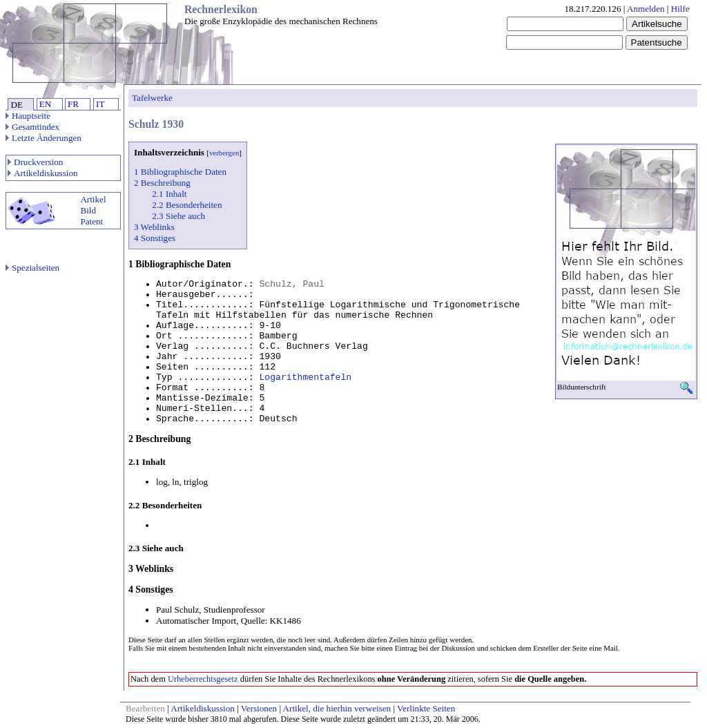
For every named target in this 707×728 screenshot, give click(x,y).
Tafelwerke (152, 98)
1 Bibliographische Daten (180, 172)
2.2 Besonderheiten (187, 205)
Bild (88, 210)
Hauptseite (28, 116)
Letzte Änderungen (43, 138)
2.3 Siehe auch (178, 216)
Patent (91, 221)
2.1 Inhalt (169, 194)
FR (73, 104)
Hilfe (680, 9)
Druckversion (35, 162)
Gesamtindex (32, 127)
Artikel (93, 199)
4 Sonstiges (155, 238)
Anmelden (646, 9)
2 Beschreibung (162, 183)
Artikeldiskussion (43, 173)
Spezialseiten (32, 268)
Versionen (259, 708)
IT (100, 104)
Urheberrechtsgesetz (203, 679)
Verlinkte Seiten (426, 708)
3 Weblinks (154, 227)
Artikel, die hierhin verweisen (337, 708)
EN (45, 104)
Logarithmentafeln (305, 377)
